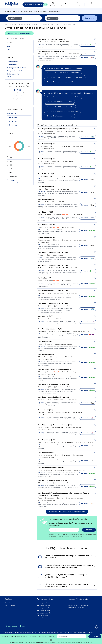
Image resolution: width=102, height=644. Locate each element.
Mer (8, 50)
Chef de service (12, 65)
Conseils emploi (10, 603)
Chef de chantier (12, 62)
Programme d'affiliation (76, 608)
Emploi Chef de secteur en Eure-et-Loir (62, 111)
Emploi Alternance (43, 618)
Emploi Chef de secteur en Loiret (60, 106)
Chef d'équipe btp (13, 74)
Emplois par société (43, 608)
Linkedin (24, 626)
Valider (13, 181)
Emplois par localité (43, 610)
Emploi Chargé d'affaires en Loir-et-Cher (63, 72)
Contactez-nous (74, 603)
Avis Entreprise (10, 605)
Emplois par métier (43, 603)
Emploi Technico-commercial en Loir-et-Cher (65, 77)
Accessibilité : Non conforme (83, 633)
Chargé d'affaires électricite (16, 71)
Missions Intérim (42, 615)
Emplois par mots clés (44, 613)
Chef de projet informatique (16, 68)
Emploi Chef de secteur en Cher (59, 102)
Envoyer (95, 636)
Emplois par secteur (43, 605)
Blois (8, 47)
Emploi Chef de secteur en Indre (60, 116)
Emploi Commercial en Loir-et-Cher (61, 82)
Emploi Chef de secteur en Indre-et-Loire (63, 97)
